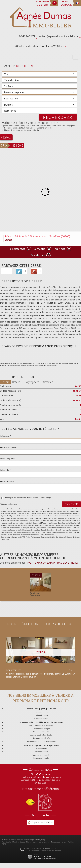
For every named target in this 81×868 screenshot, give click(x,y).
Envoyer (71, 504)
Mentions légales (19, 842)
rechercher (58, 117)
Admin (47, 842)
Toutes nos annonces (59, 842)
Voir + (41, 652)
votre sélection (43, 3)
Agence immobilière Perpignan (15, 126)
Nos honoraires (32, 842)
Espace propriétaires (41, 822)
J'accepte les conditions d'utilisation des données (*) (28, 498)
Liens (41, 842)
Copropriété (32, 382)
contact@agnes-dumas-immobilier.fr (58, 36)
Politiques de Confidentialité (41, 537)
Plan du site (6, 842)
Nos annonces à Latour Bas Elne (19, 128)
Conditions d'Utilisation (64, 537)
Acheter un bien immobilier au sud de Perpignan (54, 126)
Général (6, 382)
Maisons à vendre (45, 128)
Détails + (17, 382)
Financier (47, 382)
